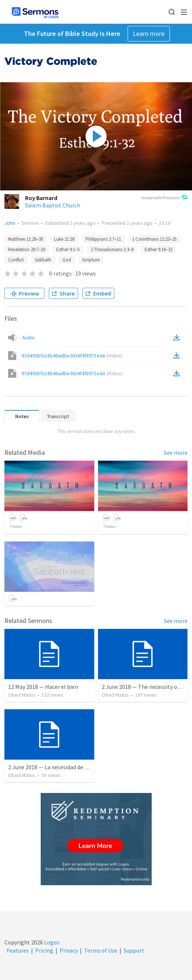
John (10, 223)
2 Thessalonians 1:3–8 (112, 249)
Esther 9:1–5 (68, 249)
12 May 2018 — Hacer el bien (43, 687)
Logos (51, 942)
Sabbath (43, 260)
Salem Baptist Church (53, 205)
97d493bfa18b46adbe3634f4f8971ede (72, 356)
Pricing (44, 950)
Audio (28, 337)
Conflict (16, 260)
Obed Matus (22, 695)
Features (18, 950)
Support (134, 950)
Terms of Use (101, 950)
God (67, 260)
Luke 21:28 (64, 239)
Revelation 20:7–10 (27, 249)
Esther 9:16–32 (159, 249)
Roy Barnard (41, 198)
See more (176, 453)
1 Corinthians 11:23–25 (154, 239)
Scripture (91, 260)
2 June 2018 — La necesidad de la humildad (61, 767)
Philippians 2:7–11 (103, 239)
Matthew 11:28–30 (26, 239)
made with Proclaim (164, 198)
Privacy (69, 950)
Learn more (149, 34)
